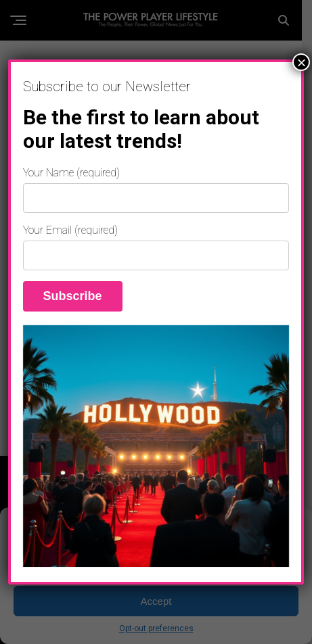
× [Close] (301, 62)
